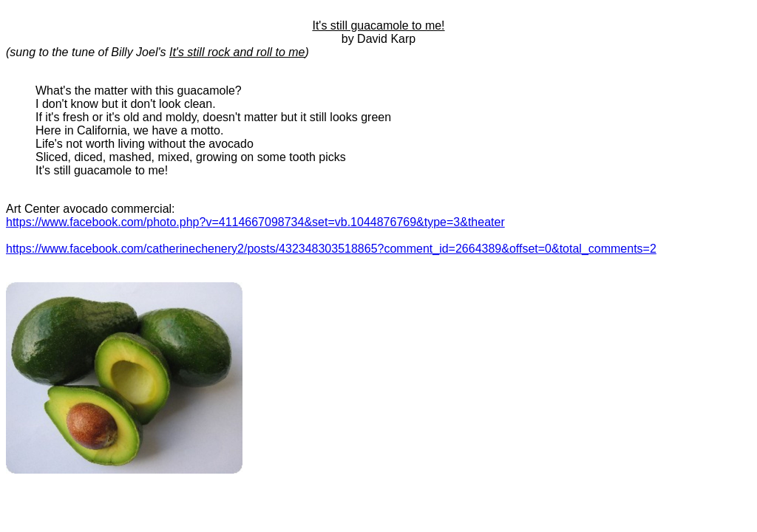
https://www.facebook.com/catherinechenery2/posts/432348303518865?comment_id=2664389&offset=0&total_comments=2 (331, 249)
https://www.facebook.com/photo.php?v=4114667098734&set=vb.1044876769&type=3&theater (255, 222)
